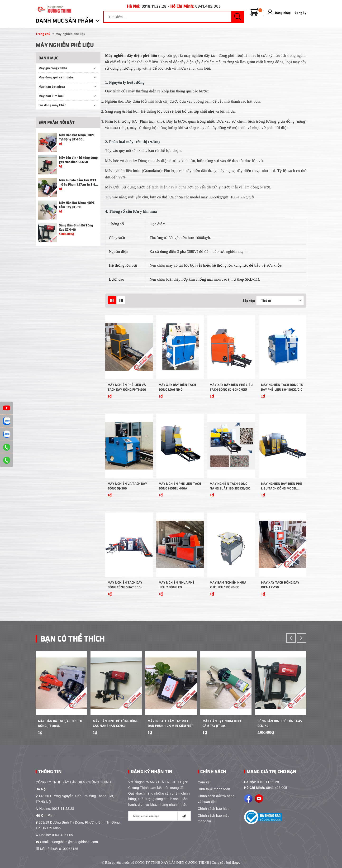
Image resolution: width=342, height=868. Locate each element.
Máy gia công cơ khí (53, 68)
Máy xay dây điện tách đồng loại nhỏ (177, 387)
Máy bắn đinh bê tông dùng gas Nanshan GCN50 (78, 160)
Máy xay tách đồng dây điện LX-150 (280, 585)
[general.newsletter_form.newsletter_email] (159, 816)
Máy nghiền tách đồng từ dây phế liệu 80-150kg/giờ (282, 387)
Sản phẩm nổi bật (56, 122)
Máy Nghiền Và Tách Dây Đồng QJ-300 (127, 486)
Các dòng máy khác (52, 105)
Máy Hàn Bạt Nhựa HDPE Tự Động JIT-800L (77, 137)
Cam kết (204, 782)
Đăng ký (300, 12)
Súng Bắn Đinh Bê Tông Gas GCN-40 (280, 723)
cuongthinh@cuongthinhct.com (74, 842)
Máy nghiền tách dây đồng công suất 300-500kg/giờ (125, 585)
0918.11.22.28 (154, 6)
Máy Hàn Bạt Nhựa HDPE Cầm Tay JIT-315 (77, 205)
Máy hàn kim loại (51, 96)
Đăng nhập (283, 12)
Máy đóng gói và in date (56, 77)
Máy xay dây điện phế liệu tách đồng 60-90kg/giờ (231, 387)
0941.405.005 (208, 6)
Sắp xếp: (249, 300)
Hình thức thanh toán (214, 789)
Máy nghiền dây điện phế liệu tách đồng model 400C (282, 486)
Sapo (236, 863)
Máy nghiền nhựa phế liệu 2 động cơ (177, 585)
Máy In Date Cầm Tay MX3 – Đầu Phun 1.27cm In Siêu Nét (78, 184)
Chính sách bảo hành (214, 809)
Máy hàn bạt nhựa (52, 86)
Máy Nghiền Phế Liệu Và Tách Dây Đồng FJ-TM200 (127, 387)
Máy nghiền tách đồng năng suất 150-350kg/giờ (230, 486)
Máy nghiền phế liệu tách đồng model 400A (180, 486)
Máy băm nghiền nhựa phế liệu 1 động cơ (228, 585)
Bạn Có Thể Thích (72, 638)
